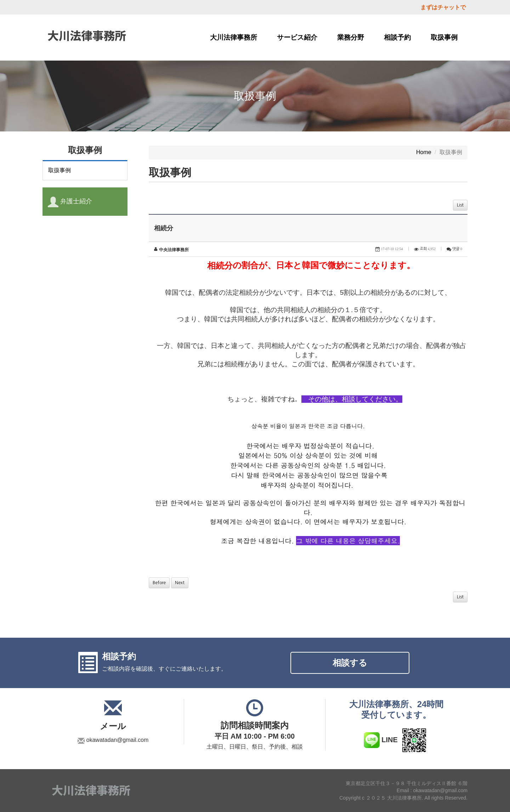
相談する (350, 663)
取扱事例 (444, 37)
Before (159, 583)
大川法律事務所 (234, 37)
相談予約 (397, 37)
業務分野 (351, 37)
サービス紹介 (297, 37)
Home (424, 152)
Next (180, 583)
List (460, 205)
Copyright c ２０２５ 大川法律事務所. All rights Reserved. (403, 798)
